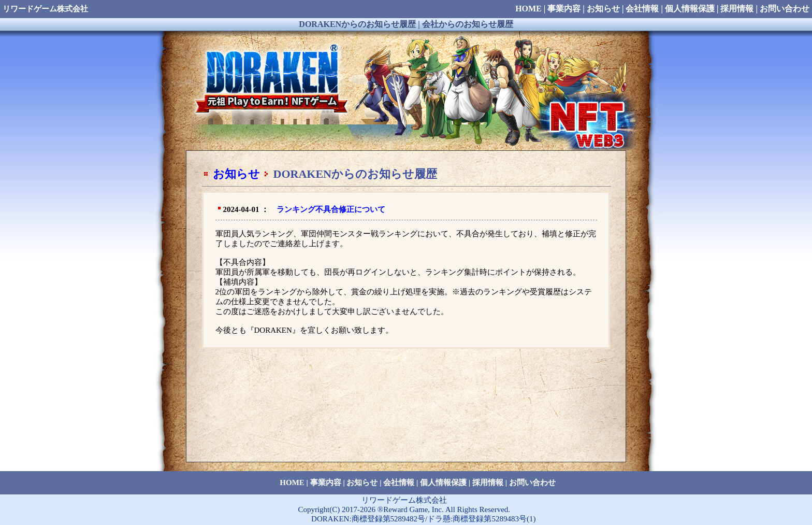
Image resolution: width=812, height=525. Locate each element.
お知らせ (236, 174)
